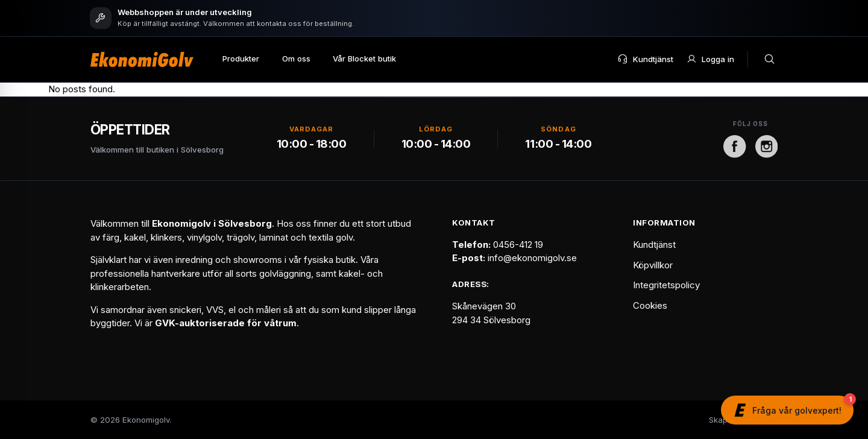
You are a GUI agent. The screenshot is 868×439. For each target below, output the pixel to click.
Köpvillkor (653, 265)
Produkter (241, 58)
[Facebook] (735, 147)
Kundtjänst (645, 59)
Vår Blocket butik (364, 58)
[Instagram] (767, 147)
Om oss (296, 58)
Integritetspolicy (666, 285)
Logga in (710, 59)
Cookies (650, 305)
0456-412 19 (518, 245)
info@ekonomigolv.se (532, 258)
